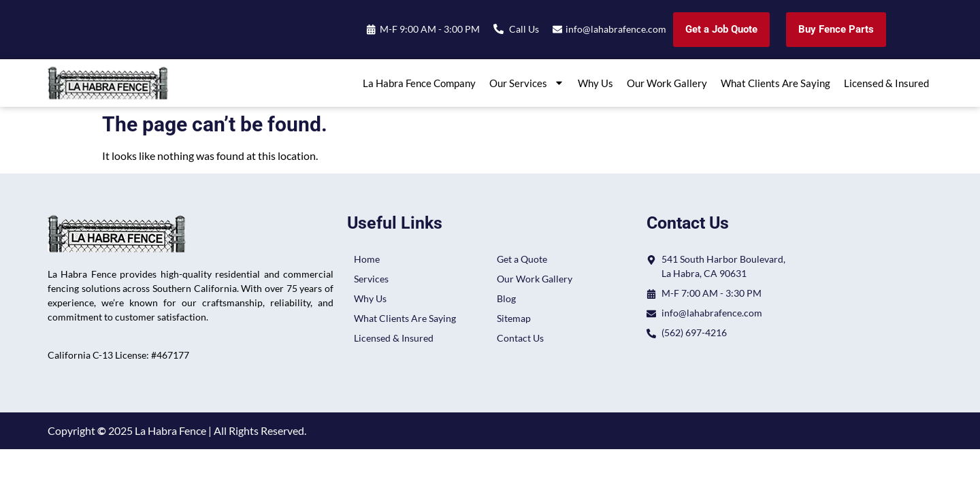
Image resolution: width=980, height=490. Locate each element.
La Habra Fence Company (419, 83)
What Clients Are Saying (775, 83)
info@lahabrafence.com (616, 29)
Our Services (527, 83)
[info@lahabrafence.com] (557, 30)
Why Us (595, 83)
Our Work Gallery (667, 83)
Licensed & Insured (886, 83)
